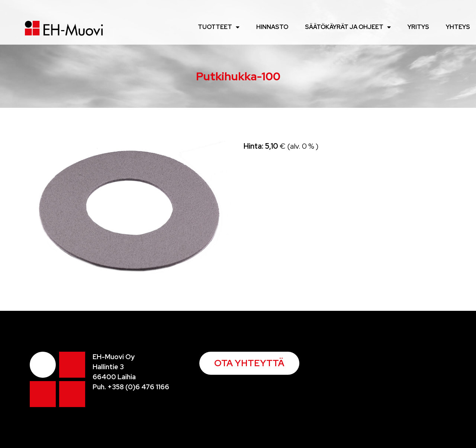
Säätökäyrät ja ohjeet (348, 27)
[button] (249, 363)
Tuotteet (219, 27)
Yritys (418, 27)
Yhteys (458, 27)
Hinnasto (272, 27)
